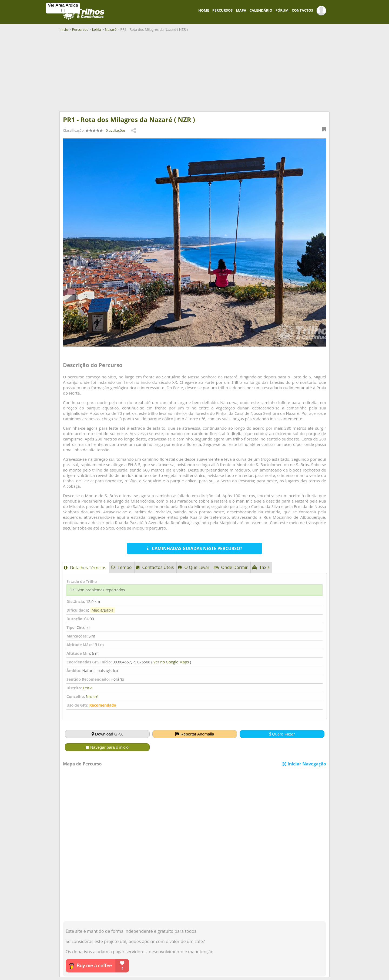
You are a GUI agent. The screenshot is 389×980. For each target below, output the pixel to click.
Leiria (97, 29)
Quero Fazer (282, 734)
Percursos (80, 29)
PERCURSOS (222, 10)
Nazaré (111, 29)
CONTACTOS (302, 10)
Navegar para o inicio (107, 747)
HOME (204, 10)
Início (64, 29)
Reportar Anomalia (194, 734)
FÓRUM (282, 10)
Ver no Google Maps (171, 662)
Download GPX (107, 734)
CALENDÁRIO (261, 10)
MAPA (241, 10)
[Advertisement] (194, 74)
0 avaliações (116, 130)
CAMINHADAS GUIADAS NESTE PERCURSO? (195, 548)
